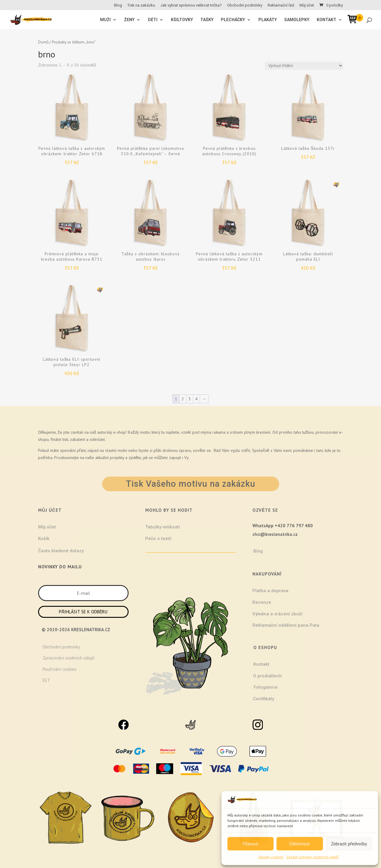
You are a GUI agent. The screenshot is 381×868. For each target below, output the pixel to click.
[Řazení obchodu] (304, 66)
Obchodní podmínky (245, 5)
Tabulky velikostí (163, 527)
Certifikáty (264, 699)
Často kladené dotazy (61, 551)
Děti (153, 20)
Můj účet (307, 5)
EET (46, 680)
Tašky (207, 20)
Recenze (262, 602)
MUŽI (105, 20)
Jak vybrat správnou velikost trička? (191, 5)
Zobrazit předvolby (349, 844)
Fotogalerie (266, 687)
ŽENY (129, 20)
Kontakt (327, 20)
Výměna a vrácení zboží (277, 614)
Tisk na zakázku (141, 5)
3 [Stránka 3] (190, 399)
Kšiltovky (182, 20)
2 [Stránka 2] (183, 399)
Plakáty (268, 20)
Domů (43, 42)
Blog (118, 5)
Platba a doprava (270, 591)
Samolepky (297, 20)
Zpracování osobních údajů (68, 658)
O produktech (267, 676)
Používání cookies (60, 669)
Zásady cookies (271, 857)
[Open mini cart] (354, 20)
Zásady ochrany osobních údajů (312, 857)
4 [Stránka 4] (196, 399)
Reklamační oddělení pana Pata (286, 625)
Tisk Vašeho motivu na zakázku (191, 484)
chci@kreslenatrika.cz (275, 534)
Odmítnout (300, 844)
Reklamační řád (281, 5)
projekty (117, 458)
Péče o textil (158, 539)
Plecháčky (233, 20)
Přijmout (250, 844)
